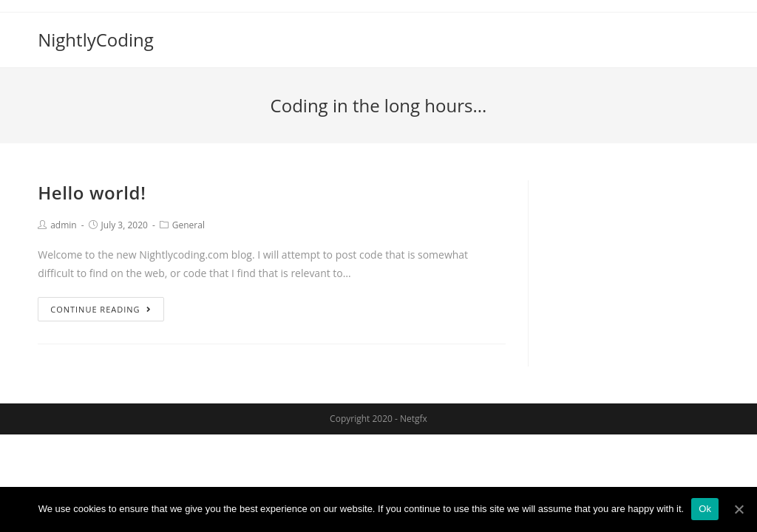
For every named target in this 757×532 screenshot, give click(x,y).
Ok (705, 509)
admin (64, 225)
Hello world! (92, 192)
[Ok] (739, 509)
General (189, 225)
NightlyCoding (96, 40)
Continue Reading (101, 309)
